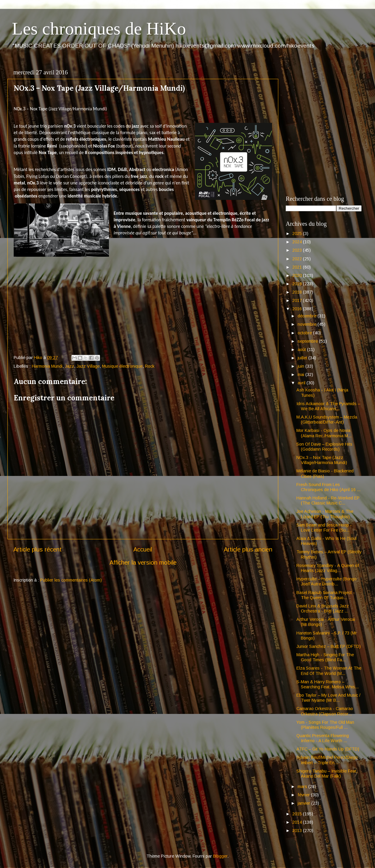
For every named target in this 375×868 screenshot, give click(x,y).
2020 (298, 275)
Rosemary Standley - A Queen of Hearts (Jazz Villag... (328, 568)
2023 (298, 250)
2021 (298, 267)
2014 (298, 822)
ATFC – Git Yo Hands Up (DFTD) (328, 749)
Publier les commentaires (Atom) (71, 580)
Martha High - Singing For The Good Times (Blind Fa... (325, 657)
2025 (298, 234)
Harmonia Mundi (47, 366)
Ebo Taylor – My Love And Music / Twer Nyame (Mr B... (328, 698)
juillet (303, 358)
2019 (298, 284)
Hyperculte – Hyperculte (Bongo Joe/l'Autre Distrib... (326, 581)
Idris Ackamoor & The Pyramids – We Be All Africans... (328, 406)
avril (302, 383)
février (304, 795)
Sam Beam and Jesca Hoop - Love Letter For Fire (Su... (324, 528)
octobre (305, 333)
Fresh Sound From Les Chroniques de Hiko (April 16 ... (328, 487)
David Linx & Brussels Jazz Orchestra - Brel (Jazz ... (323, 608)
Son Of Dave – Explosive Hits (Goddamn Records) (324, 447)
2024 (298, 242)
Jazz (69, 366)
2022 (298, 259)
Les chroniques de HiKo (99, 29)
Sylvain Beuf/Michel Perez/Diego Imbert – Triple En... (327, 760)
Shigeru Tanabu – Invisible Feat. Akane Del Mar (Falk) (327, 774)
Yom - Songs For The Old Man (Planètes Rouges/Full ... (325, 725)
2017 (298, 300)
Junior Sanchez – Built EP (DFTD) (329, 646)
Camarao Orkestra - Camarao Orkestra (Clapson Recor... (325, 711)
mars (303, 786)
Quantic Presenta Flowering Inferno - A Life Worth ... (323, 738)
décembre (308, 316)
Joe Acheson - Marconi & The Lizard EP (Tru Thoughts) (325, 514)
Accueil (143, 549)
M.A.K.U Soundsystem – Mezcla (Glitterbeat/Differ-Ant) (327, 420)
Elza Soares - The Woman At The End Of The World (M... (329, 671)
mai (301, 375)
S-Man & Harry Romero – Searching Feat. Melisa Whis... (328, 684)
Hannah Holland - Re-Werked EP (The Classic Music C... (328, 500)
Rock (150, 366)
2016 (298, 309)
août (302, 350)
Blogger (220, 856)
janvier (304, 803)
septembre (308, 341)
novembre (308, 324)
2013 (298, 831)
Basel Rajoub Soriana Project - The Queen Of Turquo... (326, 595)
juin (301, 366)
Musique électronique (122, 366)
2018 (298, 292)
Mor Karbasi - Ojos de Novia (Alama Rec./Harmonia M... (324, 433)
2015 (298, 814)
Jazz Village (88, 366)
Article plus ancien (248, 549)
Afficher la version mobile (143, 563)
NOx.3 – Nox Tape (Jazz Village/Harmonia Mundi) (322, 460)
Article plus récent (37, 549)
